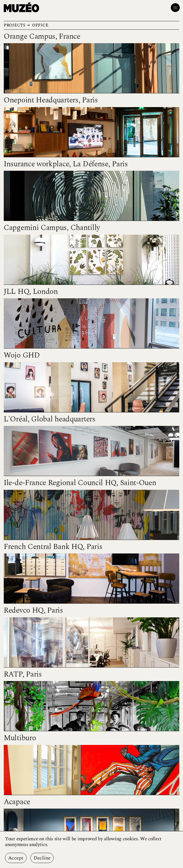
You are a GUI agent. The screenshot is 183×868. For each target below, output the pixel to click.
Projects (14, 25)
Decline (42, 858)
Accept (16, 858)
